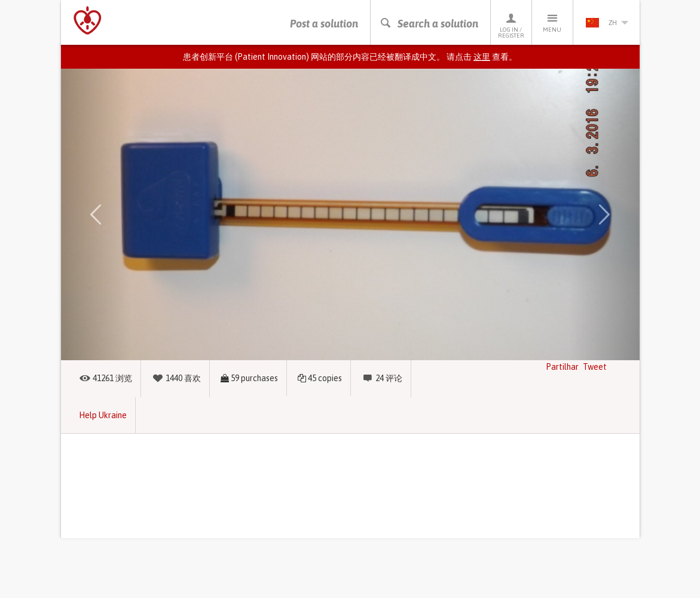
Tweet (595, 367)
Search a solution (429, 24)
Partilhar (562, 367)
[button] (96, 214)
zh (607, 23)
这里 (482, 57)
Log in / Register (511, 25)
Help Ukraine (103, 415)
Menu (552, 22)
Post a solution (324, 24)
